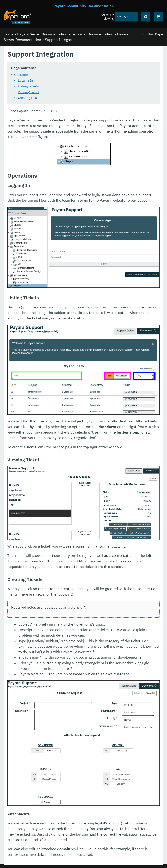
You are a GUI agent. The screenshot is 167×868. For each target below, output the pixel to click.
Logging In (25, 80)
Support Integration (61, 40)
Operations (22, 75)
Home (9, 34)
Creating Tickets (30, 98)
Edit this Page (152, 34)
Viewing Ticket (29, 92)
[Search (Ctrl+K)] (146, 17)
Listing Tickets (28, 86)
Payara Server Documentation (42, 34)
